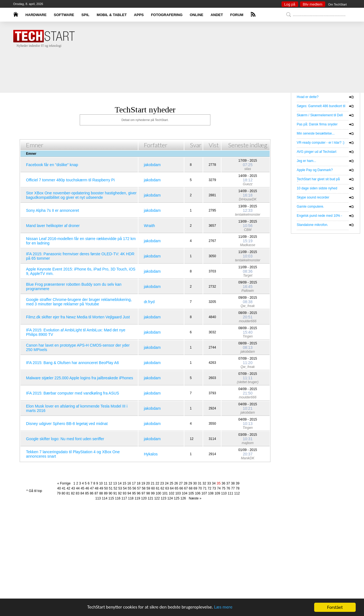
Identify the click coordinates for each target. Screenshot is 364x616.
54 (125, 488)
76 (228, 488)
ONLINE (196, 15)
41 (64, 488)
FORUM (237, 15)
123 (164, 498)
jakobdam (152, 165)
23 (162, 483)
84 (82, 493)
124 (170, 498)
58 (144, 488)
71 (205, 488)
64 (172, 488)
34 (214, 483)
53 (120, 488)
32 (204, 483)
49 (101, 488)
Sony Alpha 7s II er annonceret (52, 210)
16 (129, 483)
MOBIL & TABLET (112, 15)
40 (59, 488)
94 (129, 493)
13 (115, 483)
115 (111, 498)
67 (186, 488)
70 (200, 488)
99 (153, 493)
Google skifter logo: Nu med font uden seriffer (65, 439)
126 (183, 498)
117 (124, 498)
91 (115, 493)
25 (171, 483)
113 (98, 498)
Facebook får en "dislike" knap (52, 165)
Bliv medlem (313, 4)
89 (106, 493)
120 (144, 498)
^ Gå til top (34, 491)
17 (134, 483)
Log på (290, 4)
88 (101, 493)
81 (68, 493)
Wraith (149, 226)
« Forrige (65, 483)
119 (137, 498)
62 (162, 488)
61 (158, 488)
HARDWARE (36, 15)
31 (200, 483)
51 (111, 488)
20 (148, 483)
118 (131, 498)
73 (214, 488)
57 (139, 488)
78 (238, 488)
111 (230, 493)
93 (124, 493)
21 (153, 483)
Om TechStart (337, 4)
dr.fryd (149, 302)
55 (129, 488)
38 (233, 483)
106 (198, 493)
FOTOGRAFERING (167, 15)
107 (204, 493)
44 (78, 488)
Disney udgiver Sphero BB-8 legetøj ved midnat (67, 424)
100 (158, 493)
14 (120, 483)
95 (134, 493)
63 (167, 488)
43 (73, 488)
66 (181, 488)
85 (87, 493)
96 (139, 493)
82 (73, 493)
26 (176, 483)
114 (105, 498)
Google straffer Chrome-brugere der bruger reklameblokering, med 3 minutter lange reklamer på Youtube (79, 302)
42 (68, 488)
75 (224, 488)
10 (101, 483)
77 (233, 488)
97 (143, 493)
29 (190, 483)
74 (219, 488)
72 (209, 488)
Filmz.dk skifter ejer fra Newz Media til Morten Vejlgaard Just (78, 317)
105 (191, 493)
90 (110, 493)
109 (217, 493)
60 (153, 488)
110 (224, 493)
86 (91, 493)
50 (106, 488)
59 (148, 488)
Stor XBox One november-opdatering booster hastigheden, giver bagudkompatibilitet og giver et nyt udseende (81, 195)
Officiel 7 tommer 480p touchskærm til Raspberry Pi (70, 180)
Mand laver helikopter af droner (53, 226)
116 (118, 498)
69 (195, 488)
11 (106, 483)
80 (64, 493)
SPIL (85, 15)
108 (211, 493)
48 (96, 488)
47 (92, 488)
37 (228, 483)
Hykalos (151, 454)
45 (82, 488)
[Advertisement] (190, 65)
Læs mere (224, 608)
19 (143, 483)
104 (185, 493)
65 (176, 488)
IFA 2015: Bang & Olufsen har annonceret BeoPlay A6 (72, 363)
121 (150, 498)
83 (77, 493)
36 (224, 483)
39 (238, 483)
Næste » (194, 498)
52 (115, 488)
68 (191, 488)
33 (209, 483)
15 (124, 483)
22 (157, 483)
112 (237, 493)
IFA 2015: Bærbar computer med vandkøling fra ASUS (73, 393)
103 (178, 493)
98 (148, 493)
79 (59, 493)
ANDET (217, 15)
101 (165, 493)
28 (186, 483)
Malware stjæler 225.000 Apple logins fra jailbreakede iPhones (80, 378)
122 (157, 498)
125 (177, 498)
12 (110, 483)
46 (87, 488)
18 (139, 483)
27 (181, 483)
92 (120, 493)
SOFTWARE (64, 15)
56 (134, 488)
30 (195, 483)
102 (172, 493)
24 (167, 483)
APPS (139, 15)
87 (96, 493)
